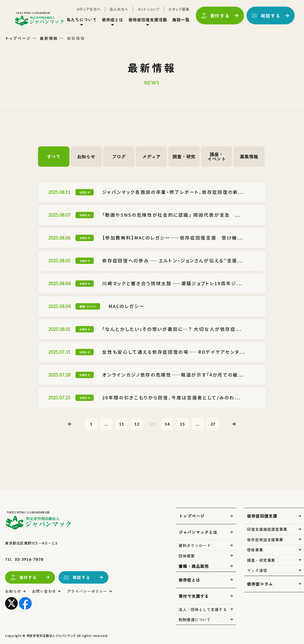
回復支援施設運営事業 (267, 529)
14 (167, 424)
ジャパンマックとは (198, 532)
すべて (54, 157)
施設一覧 (180, 20)
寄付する (219, 16)
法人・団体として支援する (203, 610)
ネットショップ (148, 10)
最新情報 (49, 38)
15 (183, 424)
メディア (151, 157)
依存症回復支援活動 (147, 20)
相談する (270, 16)
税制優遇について (195, 620)
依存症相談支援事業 (265, 540)
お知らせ (86, 157)
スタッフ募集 (178, 10)
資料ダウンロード (195, 546)
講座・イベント (217, 157)
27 (214, 424)
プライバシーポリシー (87, 591)
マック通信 (257, 571)
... (106, 424)
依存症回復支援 (262, 516)
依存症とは (112, 20)
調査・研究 (184, 157)
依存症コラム (260, 584)
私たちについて (81, 20)
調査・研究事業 (261, 560)
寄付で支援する (194, 596)
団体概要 (187, 556)
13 (152, 424)
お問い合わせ (44, 591)
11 (121, 424)
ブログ (119, 157)
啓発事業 (255, 550)
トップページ (18, 38)
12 (137, 424)
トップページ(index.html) (40, 19)
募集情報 (249, 157)
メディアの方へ (88, 10)
